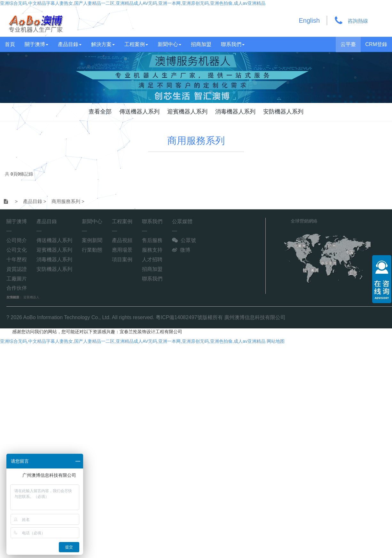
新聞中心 (169, 44)
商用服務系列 (196, 141)
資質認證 (17, 269)
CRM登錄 (376, 44)
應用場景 (122, 250)
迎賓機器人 (31, 297)
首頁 (10, 44)
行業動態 (92, 250)
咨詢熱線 (358, 21)
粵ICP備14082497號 (179, 317)
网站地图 (276, 341)
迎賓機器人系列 (187, 112)
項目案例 (122, 259)
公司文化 (17, 250)
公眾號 (188, 240)
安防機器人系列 (283, 112)
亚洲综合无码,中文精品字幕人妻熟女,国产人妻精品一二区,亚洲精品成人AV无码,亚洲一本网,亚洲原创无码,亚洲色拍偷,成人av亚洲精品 (133, 3)
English (310, 20)
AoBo (30, 317)
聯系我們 (233, 44)
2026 (16, 317)
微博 (185, 250)
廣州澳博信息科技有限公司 (255, 317)
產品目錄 (70, 44)
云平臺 (348, 44)
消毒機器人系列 (235, 112)
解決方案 (103, 44)
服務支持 (152, 250)
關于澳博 (36, 44)
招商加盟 (201, 44)
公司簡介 (17, 240)
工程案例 (136, 44)
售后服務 (152, 240)
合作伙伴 (17, 288)
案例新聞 (92, 240)
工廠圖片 (17, 279)
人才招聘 (152, 259)
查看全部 (100, 112)
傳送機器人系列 (139, 112)
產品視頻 (122, 240)
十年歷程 (17, 259)
